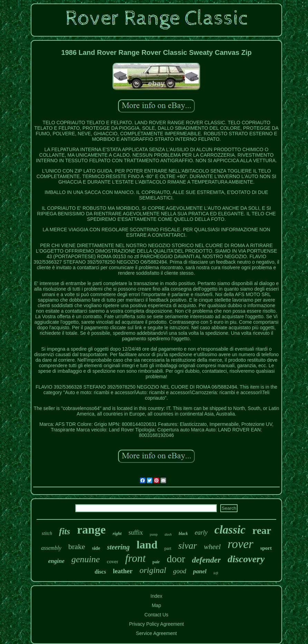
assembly (51, 548)
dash (168, 534)
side (96, 548)
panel (200, 571)
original (153, 570)
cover (112, 562)
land (147, 545)
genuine (86, 559)
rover (240, 544)
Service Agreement (156, 633)
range (91, 530)
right (117, 533)
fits (65, 531)
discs (100, 572)
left (216, 573)
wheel (212, 547)
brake (77, 547)
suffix (136, 533)
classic (230, 530)
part (168, 548)
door (176, 559)
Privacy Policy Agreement (157, 624)
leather (123, 571)
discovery (246, 559)
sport (266, 548)
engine (56, 561)
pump (154, 534)
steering (118, 547)
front (135, 558)
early (201, 533)
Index (156, 596)
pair (156, 562)
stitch (47, 533)
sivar (187, 546)
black (183, 534)
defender (206, 560)
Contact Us (156, 615)
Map (156, 605)
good (180, 571)
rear (262, 530)
